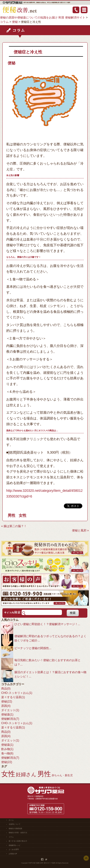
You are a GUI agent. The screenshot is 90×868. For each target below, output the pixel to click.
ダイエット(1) (10, 710)
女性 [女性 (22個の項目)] (8, 774)
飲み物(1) (7, 749)
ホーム (11, 820)
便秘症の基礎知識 (15, 828)
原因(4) (6, 706)
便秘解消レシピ (15, 845)
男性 (12, 515)
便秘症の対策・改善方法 (18, 833)
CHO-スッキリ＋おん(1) (17, 693)
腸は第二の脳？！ (15, 526)
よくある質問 (14, 849)
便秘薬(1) (7, 714)
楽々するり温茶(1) (13, 697)
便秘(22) (7, 702)
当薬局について (15, 824)
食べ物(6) (7, 753)
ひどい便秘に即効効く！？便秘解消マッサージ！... (47, 624)
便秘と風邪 (79, 530)
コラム (11, 837)
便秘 (12, 63)
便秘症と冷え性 (28, 52)
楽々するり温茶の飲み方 (18, 841)
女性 (23, 515)
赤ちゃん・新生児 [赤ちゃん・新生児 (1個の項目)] (62, 775)
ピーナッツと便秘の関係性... (33, 648)
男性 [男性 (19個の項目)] (44, 774)
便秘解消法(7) (10, 719)
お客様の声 (13, 854)
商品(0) (6, 689)
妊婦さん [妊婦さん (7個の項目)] (26, 774)
